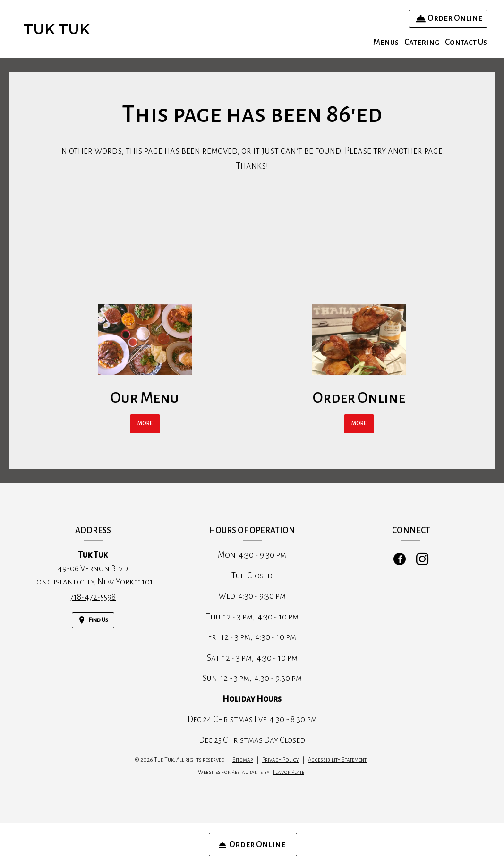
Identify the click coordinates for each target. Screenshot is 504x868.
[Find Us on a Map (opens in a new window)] (93, 620)
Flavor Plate (289, 772)
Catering (422, 42)
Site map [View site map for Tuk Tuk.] (243, 760)
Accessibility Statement (337, 760)
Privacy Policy (281, 760)
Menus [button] (386, 42)
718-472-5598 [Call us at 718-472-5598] (93, 597)
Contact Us (466, 42)
